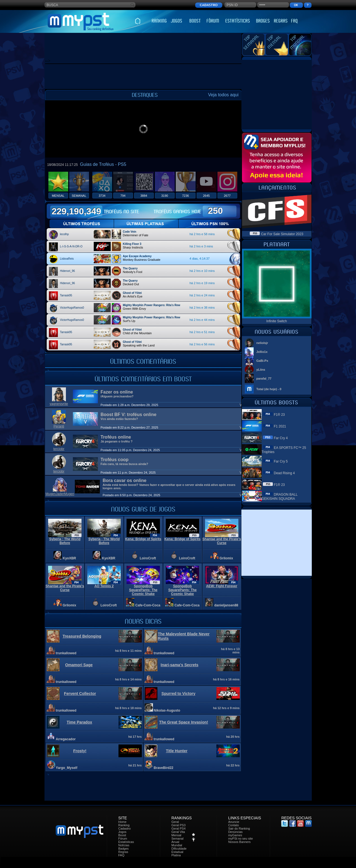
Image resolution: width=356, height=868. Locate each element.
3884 (144, 196)
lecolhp (65, 234)
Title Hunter (177, 751)
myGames (235, 835)
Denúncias (235, 832)
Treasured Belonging (82, 636)
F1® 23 (280, 415)
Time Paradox (80, 722)
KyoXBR (70, 558)
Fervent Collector (80, 694)
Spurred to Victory (179, 694)
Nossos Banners (239, 842)
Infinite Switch (276, 321)
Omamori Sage (79, 665)
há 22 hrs (233, 765)
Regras (123, 852)
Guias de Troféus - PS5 (103, 164)
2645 (206, 196)
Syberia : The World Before (65, 541)
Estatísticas (126, 842)
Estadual (177, 852)
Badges (123, 849)
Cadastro (124, 828)
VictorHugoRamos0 (72, 308)
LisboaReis (67, 259)
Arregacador (66, 739)
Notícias (124, 845)
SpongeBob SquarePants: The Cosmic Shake (143, 590)
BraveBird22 (164, 768)
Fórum (123, 839)
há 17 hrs (135, 737)
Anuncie (234, 822)
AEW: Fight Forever (222, 586)
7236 (186, 196)
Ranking (124, 825)
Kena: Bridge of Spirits (143, 539)
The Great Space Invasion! (184, 722)
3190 (165, 196)
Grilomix (226, 558)
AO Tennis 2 (104, 586)
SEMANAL (79, 196)
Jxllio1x (262, 352)
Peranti (59, 426)
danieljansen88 (226, 605)
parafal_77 (264, 378)
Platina (176, 855)
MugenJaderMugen (60, 494)
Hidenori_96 (68, 271)
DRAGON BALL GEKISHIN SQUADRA (280, 497)
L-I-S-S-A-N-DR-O (71, 246)
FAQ (121, 855)
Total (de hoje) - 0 (269, 389)
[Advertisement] (146, 46)
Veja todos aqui (223, 95)
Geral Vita (178, 832)
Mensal (176, 835)
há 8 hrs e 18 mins (128, 708)
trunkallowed (66, 653)
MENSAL (58, 196)
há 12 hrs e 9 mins (226, 708)
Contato (233, 825)
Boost (122, 835)
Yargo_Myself (67, 768)
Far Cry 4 (281, 438)
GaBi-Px (262, 361)
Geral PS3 (178, 825)
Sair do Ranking (239, 828)
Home (122, 822)
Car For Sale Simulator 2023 (282, 234)
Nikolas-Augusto (167, 710)
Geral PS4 (178, 828)
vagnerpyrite (59, 404)
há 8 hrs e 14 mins (128, 679)
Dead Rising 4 (284, 473)
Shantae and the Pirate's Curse (222, 541)
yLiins (261, 370)
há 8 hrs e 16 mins (226, 679)
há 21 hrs (135, 765)
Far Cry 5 (281, 461)
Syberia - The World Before (104, 541)
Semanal (177, 839)
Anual (175, 842)
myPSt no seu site (240, 839)
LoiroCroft (148, 558)
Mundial (177, 845)
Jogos (122, 832)
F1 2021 (280, 426)
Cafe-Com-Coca (148, 605)
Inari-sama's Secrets (180, 665)
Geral (175, 822)
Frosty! (80, 751)
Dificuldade (179, 849)
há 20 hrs (233, 737)
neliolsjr (262, 343)
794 (123, 196)
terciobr (59, 449)
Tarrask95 (66, 295)
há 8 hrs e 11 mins (128, 651)
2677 (227, 196)
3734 (102, 196)
